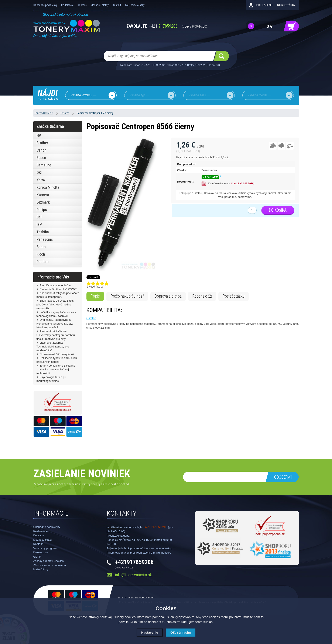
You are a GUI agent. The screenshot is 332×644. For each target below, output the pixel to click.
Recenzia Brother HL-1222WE (58, 289)
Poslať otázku (234, 296)
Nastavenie (150, 632)
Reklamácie (67, 5)
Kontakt (117, 5)
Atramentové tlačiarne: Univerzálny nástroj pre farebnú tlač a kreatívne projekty (56, 335)
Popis (95, 296)
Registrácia (286, 5)
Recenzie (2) (202, 296)
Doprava (82, 5)
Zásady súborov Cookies (49, 561)
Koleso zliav (41, 552)
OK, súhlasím (181, 632)
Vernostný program (45, 548)
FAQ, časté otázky (135, 5)
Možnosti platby (100, 5)
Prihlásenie (265, 5)
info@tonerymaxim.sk (134, 575)
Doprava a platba (168, 296)
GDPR (37, 557)
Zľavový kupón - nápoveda (50, 565)
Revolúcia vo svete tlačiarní (57, 285)
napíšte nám (114, 527)
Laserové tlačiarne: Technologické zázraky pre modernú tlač (53, 347)
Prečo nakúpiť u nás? (127, 296)
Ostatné (91, 318)
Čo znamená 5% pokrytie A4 (57, 354)
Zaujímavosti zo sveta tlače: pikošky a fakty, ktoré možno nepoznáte (55, 304)
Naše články (41, 569)
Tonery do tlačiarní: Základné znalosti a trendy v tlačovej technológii (56, 369)
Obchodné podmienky (45, 5)
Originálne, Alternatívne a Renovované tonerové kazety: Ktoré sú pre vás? (55, 324)
